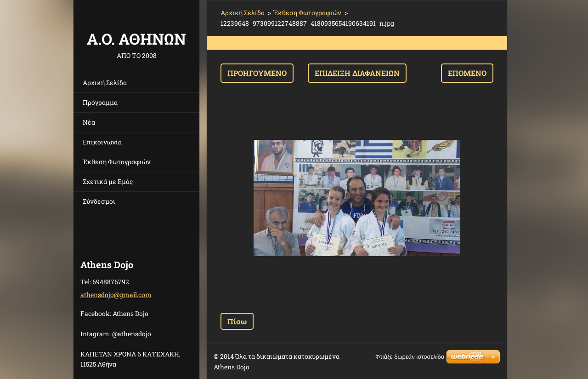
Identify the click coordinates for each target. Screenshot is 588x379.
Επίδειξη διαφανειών (357, 73)
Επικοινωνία (102, 142)
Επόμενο (467, 73)
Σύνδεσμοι (99, 201)
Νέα (89, 122)
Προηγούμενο (257, 73)
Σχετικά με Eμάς (108, 181)
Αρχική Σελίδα (105, 83)
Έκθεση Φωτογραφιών (117, 162)
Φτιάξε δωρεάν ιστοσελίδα (410, 357)
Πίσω (237, 321)
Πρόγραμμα (100, 102)
